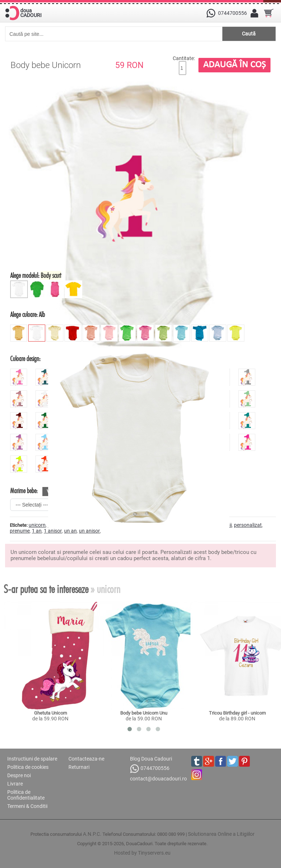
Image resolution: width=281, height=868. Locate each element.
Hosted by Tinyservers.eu (142, 853)
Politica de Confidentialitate (26, 795)
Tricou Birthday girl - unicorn (237, 713)
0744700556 (150, 769)
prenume (20, 531)
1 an (37, 531)
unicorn (37, 525)
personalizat (248, 525)
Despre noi (19, 775)
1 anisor (53, 531)
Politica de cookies (28, 767)
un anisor (89, 531)
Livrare (15, 784)
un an (70, 531)
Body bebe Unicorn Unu (144, 713)
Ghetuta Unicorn (51, 713)
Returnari (79, 767)
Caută (249, 34)
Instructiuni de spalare (32, 759)
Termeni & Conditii (27, 806)
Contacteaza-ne (86, 759)
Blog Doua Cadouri (151, 759)
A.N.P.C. (92, 834)
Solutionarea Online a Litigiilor (221, 834)
